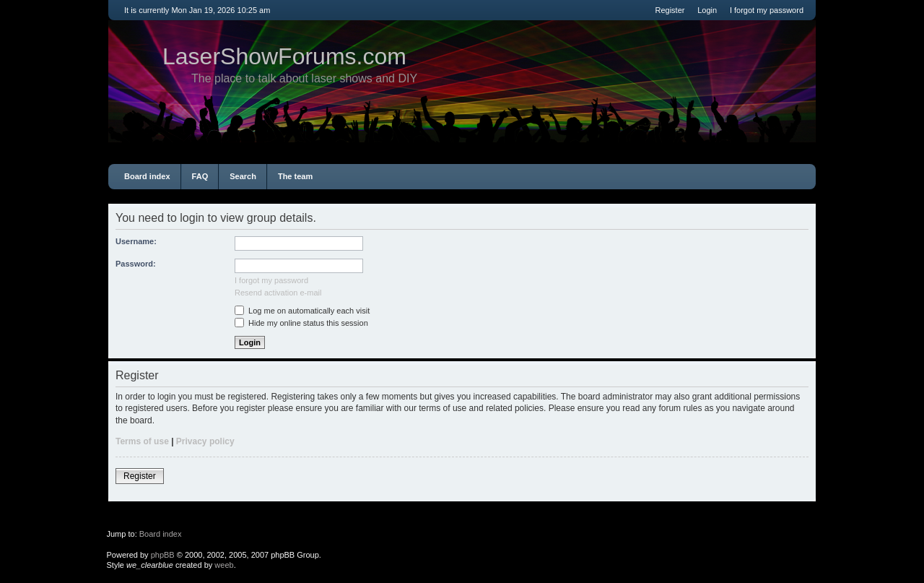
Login (707, 10)
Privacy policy (205, 441)
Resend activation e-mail (278, 293)
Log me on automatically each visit (302, 311)
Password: (136, 264)
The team (295, 176)
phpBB (163, 555)
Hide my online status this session (301, 323)
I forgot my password (767, 10)
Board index (147, 176)
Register (670, 10)
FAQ (200, 176)
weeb (224, 565)
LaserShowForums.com (284, 56)
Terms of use (142, 441)
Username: (136, 241)
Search (243, 176)
